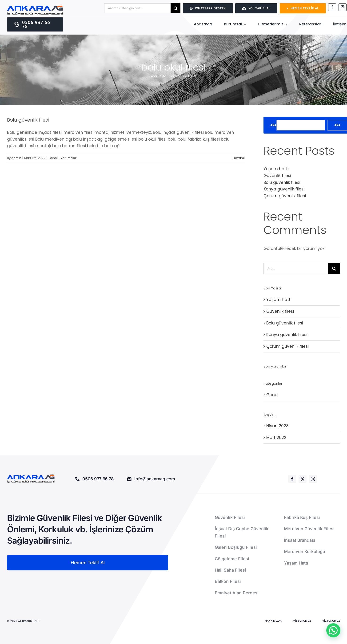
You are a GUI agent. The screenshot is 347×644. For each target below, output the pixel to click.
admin (16, 158)
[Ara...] (296, 269)
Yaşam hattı (276, 169)
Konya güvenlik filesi (284, 189)
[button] (333, 630)
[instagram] (343, 7)
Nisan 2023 (277, 426)
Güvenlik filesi (277, 176)
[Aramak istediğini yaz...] (137, 8)
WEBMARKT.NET (29, 621)
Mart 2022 (276, 438)
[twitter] (303, 479)
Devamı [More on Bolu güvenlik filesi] (239, 158)
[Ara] (175, 8)
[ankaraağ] (35, 6)
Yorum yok (69, 158)
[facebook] (332, 7)
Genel (53, 158)
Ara (273, 125)
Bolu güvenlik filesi (28, 120)
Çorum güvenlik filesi (285, 196)
